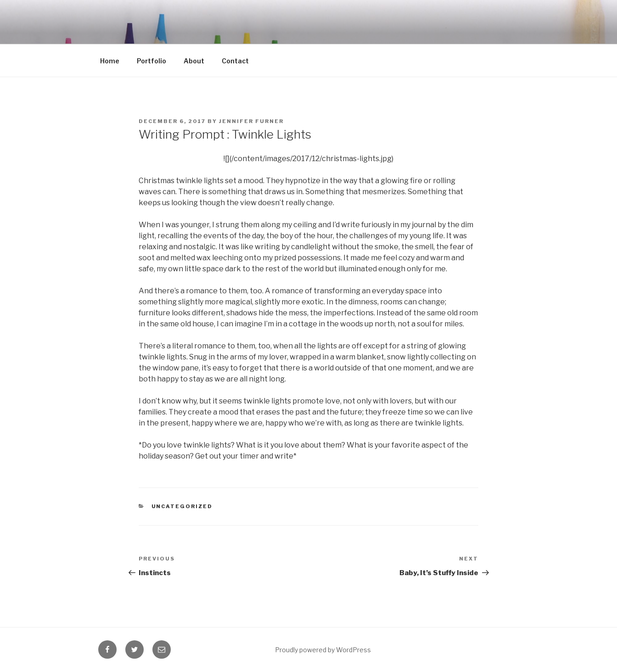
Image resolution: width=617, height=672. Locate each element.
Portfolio (151, 61)
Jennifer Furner (251, 121)
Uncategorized (182, 506)
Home (110, 61)
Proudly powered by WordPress (323, 650)
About (194, 61)
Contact (235, 61)
